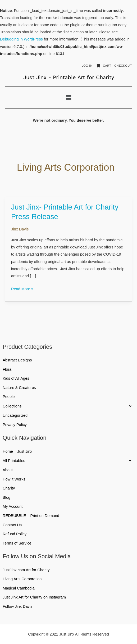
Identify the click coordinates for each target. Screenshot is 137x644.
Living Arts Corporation (22, 579)
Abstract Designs (17, 360)
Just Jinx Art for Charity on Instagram (34, 597)
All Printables (68, 461)
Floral (7, 369)
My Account (13, 506)
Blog (6, 497)
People (9, 397)
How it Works (14, 479)
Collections (68, 406)
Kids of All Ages (16, 378)
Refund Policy (15, 534)
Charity (9, 488)
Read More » (22, 288)
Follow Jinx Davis (18, 606)
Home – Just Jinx (17, 451)
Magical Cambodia (19, 588)
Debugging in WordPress (21, 39)
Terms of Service (17, 543)
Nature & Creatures (19, 388)
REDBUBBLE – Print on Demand (31, 516)
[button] (68, 97)
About (8, 470)
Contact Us (12, 525)
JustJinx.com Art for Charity (26, 570)
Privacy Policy (15, 425)
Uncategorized (15, 415)
